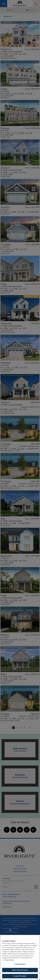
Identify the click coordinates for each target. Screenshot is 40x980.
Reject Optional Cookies (20, 970)
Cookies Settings (20, 964)
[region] (20, 957)
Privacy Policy (9, 960)
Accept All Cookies (20, 976)
